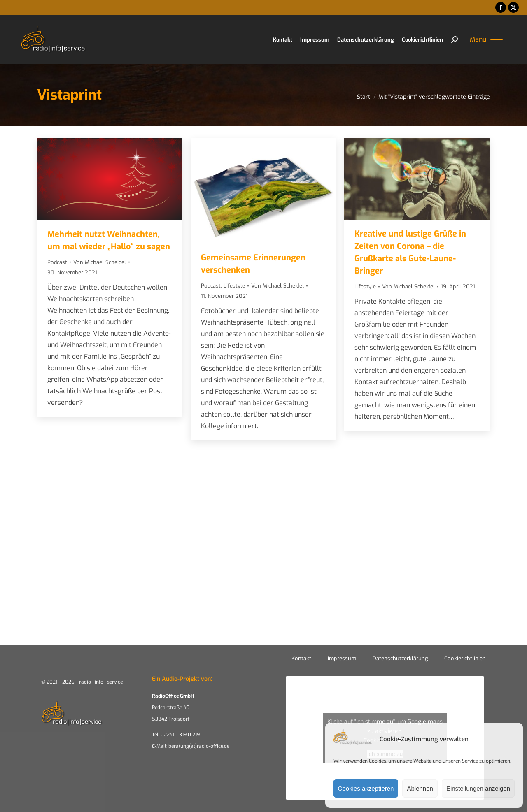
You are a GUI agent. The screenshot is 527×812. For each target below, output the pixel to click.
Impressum (342, 658)
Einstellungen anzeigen (478, 788)
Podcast (57, 262)
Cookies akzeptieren (366, 788)
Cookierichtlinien (465, 658)
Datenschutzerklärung (400, 658)
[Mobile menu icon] (486, 39)
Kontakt (301, 658)
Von (100, 262)
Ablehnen (420, 788)
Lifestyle (234, 286)
